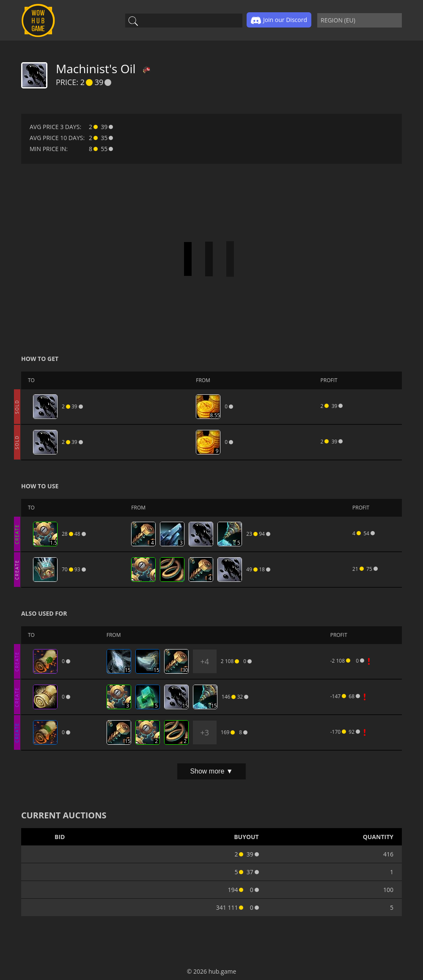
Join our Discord (279, 20)
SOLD (17, 407)
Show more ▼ (211, 771)
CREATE (17, 534)
